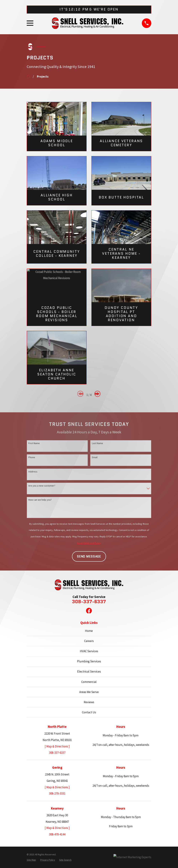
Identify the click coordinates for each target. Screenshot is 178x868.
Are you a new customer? (42, 486)
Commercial (89, 682)
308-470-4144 (57, 834)
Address (33, 472)
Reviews (89, 702)
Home (89, 631)
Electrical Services (89, 671)
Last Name (97, 443)
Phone (32, 457)
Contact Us (89, 712)
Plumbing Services (89, 661)
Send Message (89, 556)
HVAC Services (89, 651)
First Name (34, 443)
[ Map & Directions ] (57, 746)
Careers (89, 641)
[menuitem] (31, 860)
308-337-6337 (89, 602)
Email (95, 457)
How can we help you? (40, 500)
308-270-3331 (57, 793)
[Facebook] (89, 611)
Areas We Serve (89, 692)
